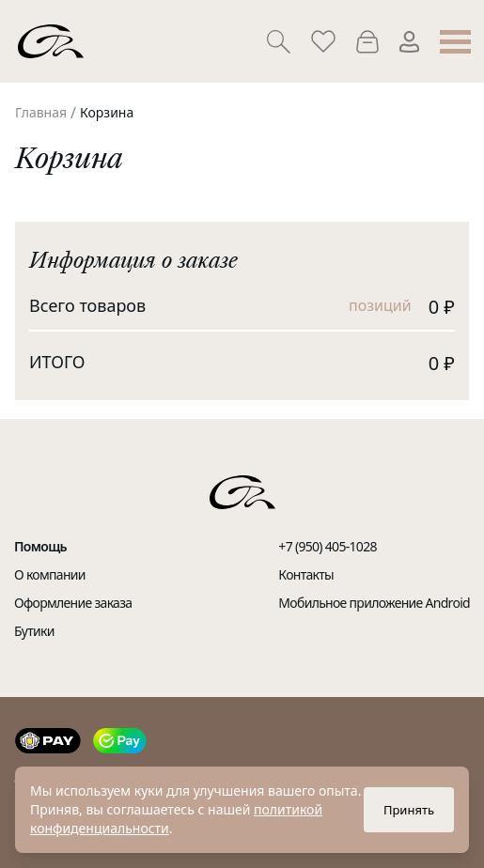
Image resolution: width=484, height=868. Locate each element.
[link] (41, 113)
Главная (41, 112)
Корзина (107, 112)
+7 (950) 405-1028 (327, 546)
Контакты (306, 574)
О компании (50, 574)
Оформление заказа (73, 603)
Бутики (34, 631)
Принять (409, 810)
